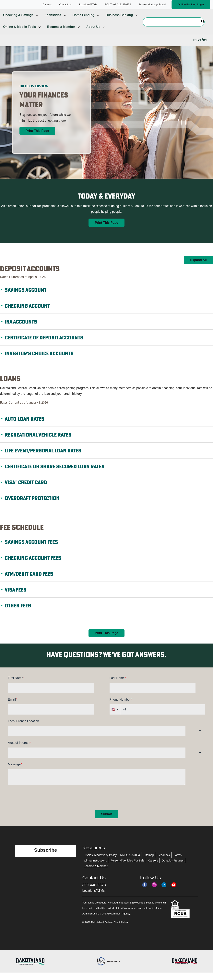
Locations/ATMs (94, 897)
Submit (106, 820)
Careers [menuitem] (153, 867)
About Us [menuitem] (93, 33)
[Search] (174, 28)
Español (201, 47)
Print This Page (37, 137)
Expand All (198, 266)
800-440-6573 (94, 891)
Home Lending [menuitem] (83, 21)
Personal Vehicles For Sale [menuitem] (128, 867)
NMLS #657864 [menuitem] (130, 861)
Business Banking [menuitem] (119, 21)
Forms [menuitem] (178, 861)
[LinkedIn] (164, 891)
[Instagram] (154, 891)
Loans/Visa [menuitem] (53, 21)
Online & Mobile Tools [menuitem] (20, 33)
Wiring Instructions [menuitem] (95, 867)
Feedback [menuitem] (164, 861)
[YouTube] (174, 891)
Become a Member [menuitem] (61, 33)
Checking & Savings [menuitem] (18, 21)
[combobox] (97, 737)
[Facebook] (145, 891)
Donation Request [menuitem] (173, 867)
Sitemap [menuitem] (149, 861)
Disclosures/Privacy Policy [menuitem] (100, 861)
